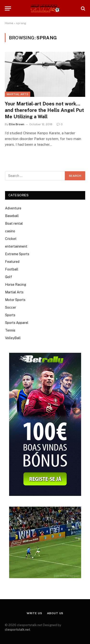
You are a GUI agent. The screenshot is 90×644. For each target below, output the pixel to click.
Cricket (11, 239)
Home (9, 23)
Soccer (11, 307)
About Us (55, 613)
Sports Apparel (17, 323)
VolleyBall (13, 338)
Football (12, 269)
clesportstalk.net (17, 630)
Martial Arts (18, 94)
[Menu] (8, 8)
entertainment (16, 246)
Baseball (12, 216)
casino (10, 231)
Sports (10, 315)
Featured (12, 262)
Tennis (10, 330)
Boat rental (14, 223)
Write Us (34, 613)
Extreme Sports (17, 254)
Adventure (13, 208)
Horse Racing (16, 285)
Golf (9, 277)
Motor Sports (15, 300)
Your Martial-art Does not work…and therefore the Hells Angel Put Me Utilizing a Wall (44, 110)
